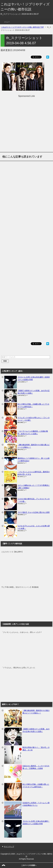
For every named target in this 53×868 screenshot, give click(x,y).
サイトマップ (9, 847)
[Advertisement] (26, 124)
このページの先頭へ (29, 865)
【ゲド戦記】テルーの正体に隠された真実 (34, 512)
